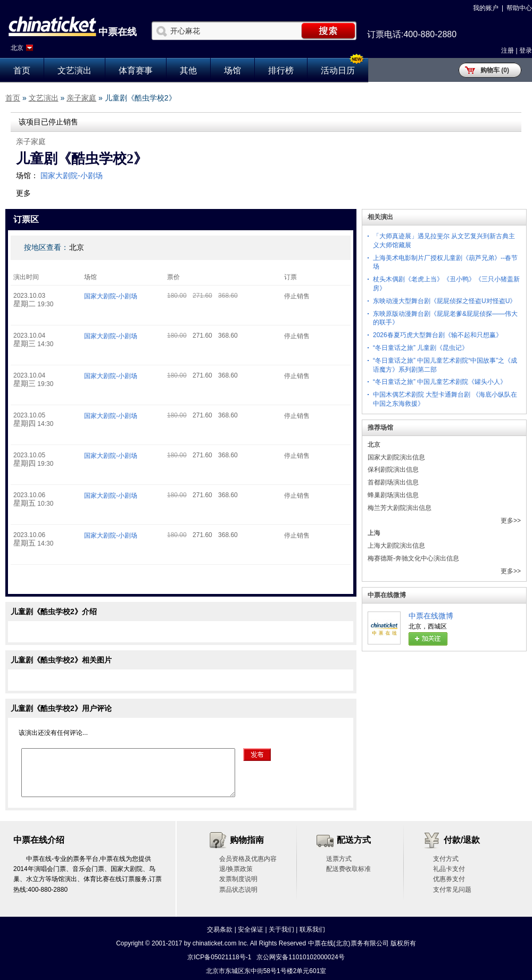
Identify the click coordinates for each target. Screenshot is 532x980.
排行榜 (281, 70)
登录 (526, 51)
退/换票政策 (236, 869)
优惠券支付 (449, 879)
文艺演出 (74, 70)
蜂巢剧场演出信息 (393, 495)
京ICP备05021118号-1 (219, 957)
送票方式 (339, 859)
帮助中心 (519, 8)
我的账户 (486, 8)
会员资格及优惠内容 (248, 859)
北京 (17, 48)
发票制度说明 (238, 879)
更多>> (511, 521)
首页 (22, 70)
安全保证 (251, 929)
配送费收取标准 (348, 869)
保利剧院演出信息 (393, 470)
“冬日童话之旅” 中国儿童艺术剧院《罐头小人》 (440, 382)
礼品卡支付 (449, 869)
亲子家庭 (81, 98)
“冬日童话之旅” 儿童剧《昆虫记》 (421, 348)
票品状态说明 (238, 890)
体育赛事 (136, 70)
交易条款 (220, 929)
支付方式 (446, 859)
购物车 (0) (495, 70)
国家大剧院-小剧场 (72, 175)
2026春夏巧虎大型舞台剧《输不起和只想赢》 (438, 335)
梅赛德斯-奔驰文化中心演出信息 (413, 558)
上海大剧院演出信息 (396, 546)
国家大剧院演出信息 (396, 457)
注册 (508, 51)
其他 (188, 70)
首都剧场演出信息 (393, 482)
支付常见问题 (452, 890)
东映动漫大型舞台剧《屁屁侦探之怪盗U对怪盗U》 (444, 301)
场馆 (232, 70)
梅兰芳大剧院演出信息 (400, 508)
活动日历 (338, 70)
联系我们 (312, 929)
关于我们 (281, 929)
